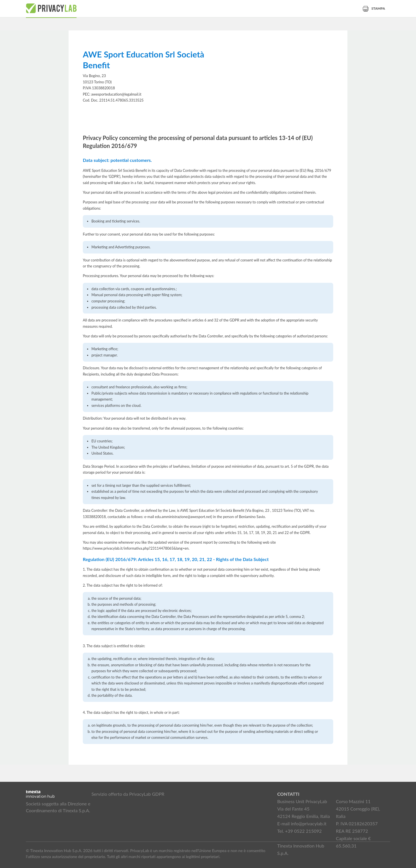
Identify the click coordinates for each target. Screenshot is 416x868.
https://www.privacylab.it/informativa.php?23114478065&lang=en (136, 548)
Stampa (374, 8)
